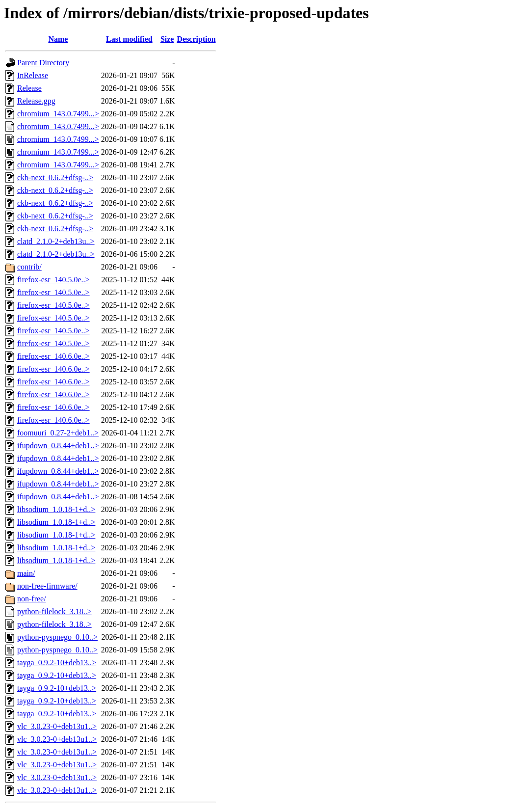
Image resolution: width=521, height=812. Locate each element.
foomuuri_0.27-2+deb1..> (58, 433)
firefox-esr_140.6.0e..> (53, 356)
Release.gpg (36, 101)
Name (58, 39)
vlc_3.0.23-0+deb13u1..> (57, 726)
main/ (26, 573)
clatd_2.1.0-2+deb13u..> (56, 241)
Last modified (129, 39)
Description (196, 39)
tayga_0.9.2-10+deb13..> (57, 663)
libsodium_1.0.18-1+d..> (56, 509)
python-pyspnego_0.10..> (57, 637)
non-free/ (32, 599)
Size (167, 39)
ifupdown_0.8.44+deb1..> (58, 446)
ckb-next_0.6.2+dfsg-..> (55, 177)
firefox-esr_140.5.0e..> (53, 280)
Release (29, 88)
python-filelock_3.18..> (54, 611)
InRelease (33, 75)
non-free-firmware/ (47, 586)
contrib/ (29, 267)
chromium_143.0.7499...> (58, 114)
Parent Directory (43, 63)
